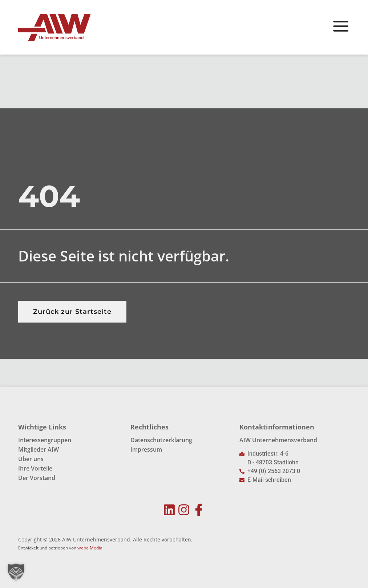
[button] (16, 572)
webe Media (90, 548)
